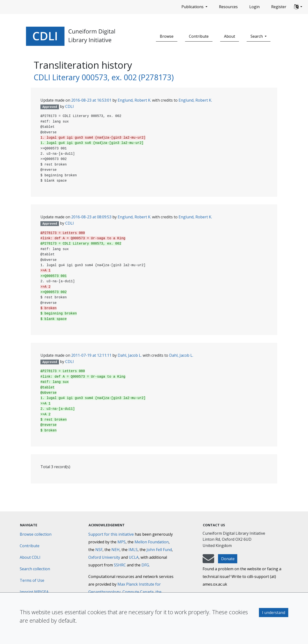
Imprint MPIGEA (34, 592)
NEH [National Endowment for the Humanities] (115, 550)
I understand (274, 613)
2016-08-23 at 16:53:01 (91, 100)
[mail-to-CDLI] (208, 561)
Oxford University (104, 557)
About (230, 36)
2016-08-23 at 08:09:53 (91, 217)
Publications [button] (193, 7)
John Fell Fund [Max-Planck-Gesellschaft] (159, 550)
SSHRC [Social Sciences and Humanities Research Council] (120, 565)
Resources (228, 7)
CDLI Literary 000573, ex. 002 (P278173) (104, 77)
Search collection (35, 569)
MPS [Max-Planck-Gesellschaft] (122, 542)
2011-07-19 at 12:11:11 (91, 355)
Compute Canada (138, 592)
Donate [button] (228, 559)
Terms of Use (32, 580)
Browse (167, 36)
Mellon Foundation (152, 542)
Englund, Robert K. (134, 100)
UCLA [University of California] (134, 557)
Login (254, 7)
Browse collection (36, 534)
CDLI (70, 106)
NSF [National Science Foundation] (99, 550)
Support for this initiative (111, 534)
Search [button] (257, 36)
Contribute (199, 36)
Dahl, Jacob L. (130, 355)
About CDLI (30, 557)
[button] (298, 7)
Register (279, 7)
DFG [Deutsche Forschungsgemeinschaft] (145, 565)
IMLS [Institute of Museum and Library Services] (133, 550)
